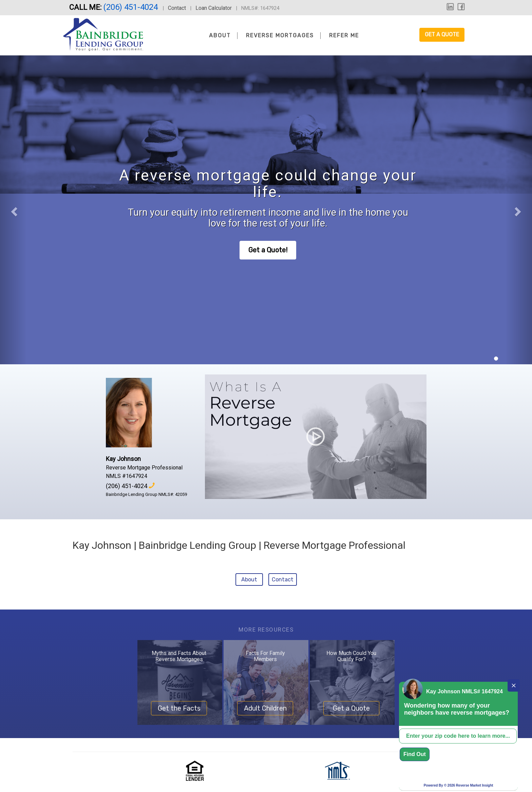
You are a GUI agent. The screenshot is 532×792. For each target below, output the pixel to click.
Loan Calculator (214, 8)
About (220, 35)
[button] (13, 210)
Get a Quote (442, 34)
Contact (177, 8)
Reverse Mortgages (280, 35)
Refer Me (344, 35)
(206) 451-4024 (131, 7)
